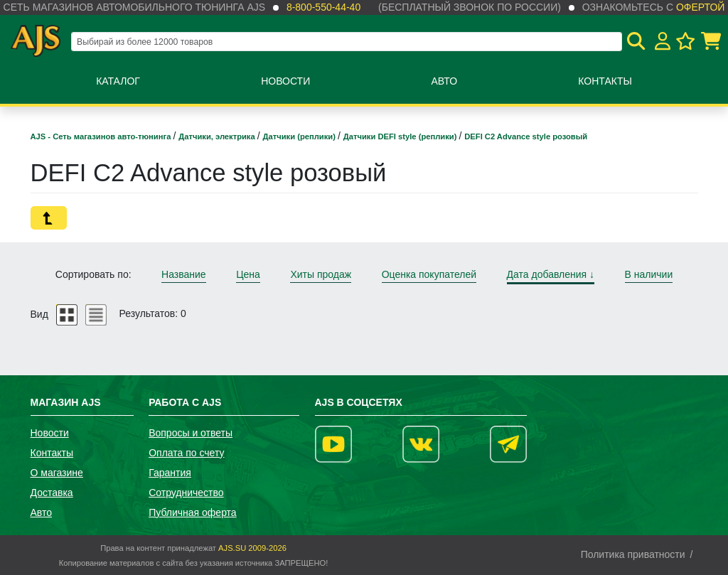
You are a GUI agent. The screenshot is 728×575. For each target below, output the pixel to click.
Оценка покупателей (429, 274)
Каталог (118, 81)
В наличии (649, 274)
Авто (444, 81)
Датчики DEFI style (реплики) (401, 136)
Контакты (605, 81)
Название (184, 274)
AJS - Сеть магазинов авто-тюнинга (102, 136)
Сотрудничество (186, 493)
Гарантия (170, 473)
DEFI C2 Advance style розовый (526, 136)
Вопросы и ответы (191, 433)
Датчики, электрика (218, 136)
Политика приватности (633, 554)
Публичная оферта (193, 512)
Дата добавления (551, 274)
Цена (248, 274)
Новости (285, 81)
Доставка (52, 493)
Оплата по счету (186, 453)
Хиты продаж (321, 274)
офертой (700, 7)
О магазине (57, 473)
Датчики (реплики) (300, 136)
